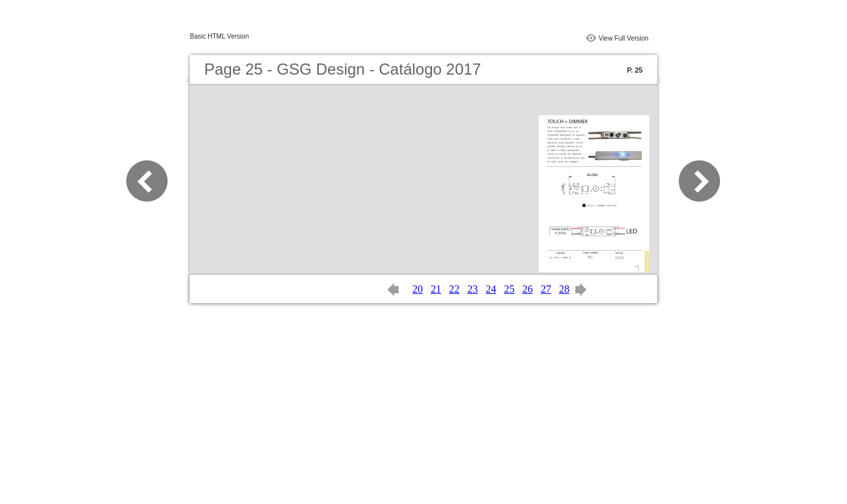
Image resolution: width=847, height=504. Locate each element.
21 (436, 289)
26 (528, 289)
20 (418, 289)
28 (564, 289)
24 (491, 289)
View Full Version (623, 38)
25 (509, 289)
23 (473, 289)
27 (546, 289)
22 (454, 289)
